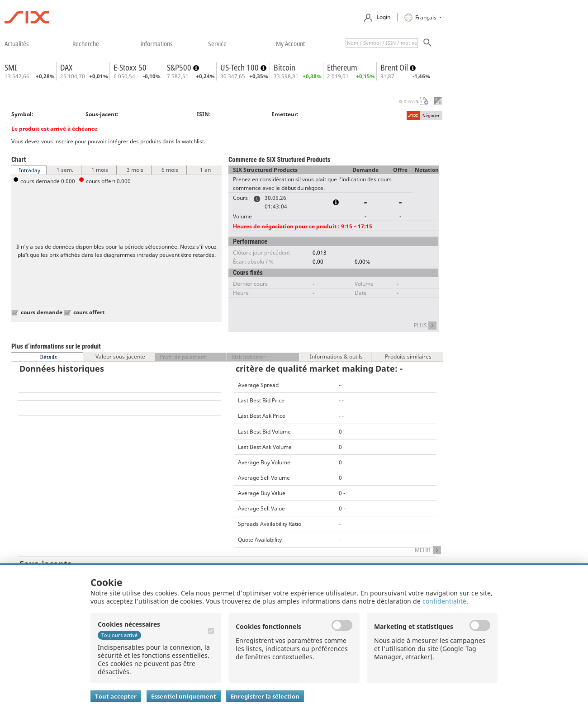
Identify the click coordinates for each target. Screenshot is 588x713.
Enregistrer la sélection (265, 696)
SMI (11, 67)
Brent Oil (395, 67)
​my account (290, 43)
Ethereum (342, 67)
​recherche (86, 43)
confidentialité (444, 601)
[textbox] (382, 43)
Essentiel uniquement (184, 696)
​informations (156, 43)
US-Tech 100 (240, 67)
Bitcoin (285, 67)
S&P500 (180, 67)
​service (217, 43)
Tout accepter (116, 696)
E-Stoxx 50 (130, 67)
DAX (66, 67)
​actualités (17, 43)
